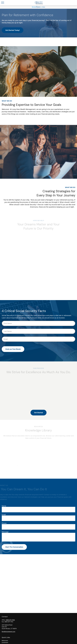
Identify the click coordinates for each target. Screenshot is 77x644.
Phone (4, 523)
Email (4, 515)
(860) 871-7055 (10, 620)
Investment (5, 642)
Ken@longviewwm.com (8, 632)
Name (4, 506)
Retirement (5, 641)
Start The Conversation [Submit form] (14, 547)
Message (5, 532)
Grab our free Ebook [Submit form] (13, 349)
